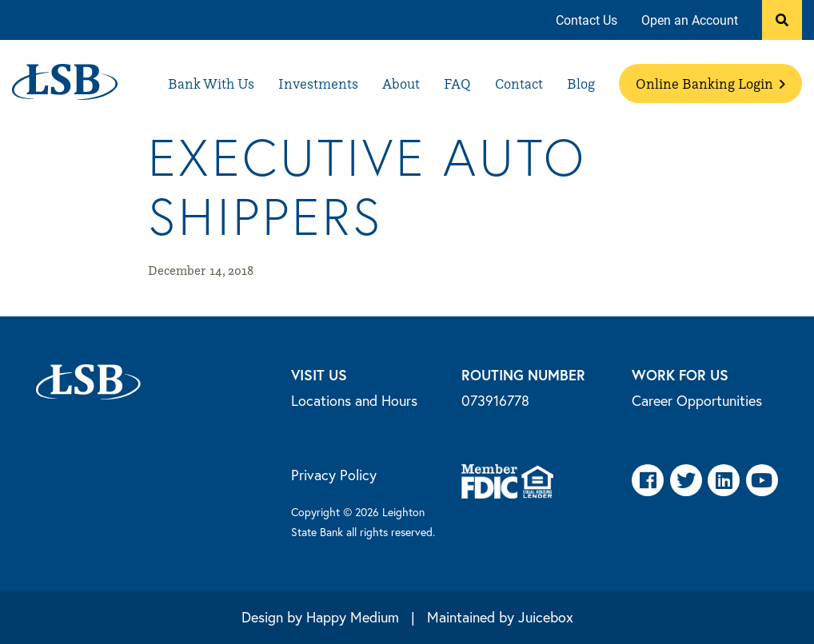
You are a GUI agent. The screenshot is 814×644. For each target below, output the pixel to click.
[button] (782, 20)
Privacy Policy (334, 475)
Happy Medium (353, 617)
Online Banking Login (710, 83)
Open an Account (690, 20)
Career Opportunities (697, 400)
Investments (318, 83)
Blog (581, 83)
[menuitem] (587, 20)
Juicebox (546, 617)
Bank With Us (211, 83)
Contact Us (587, 20)
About (401, 83)
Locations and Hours (354, 400)
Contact (519, 83)
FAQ (457, 83)
